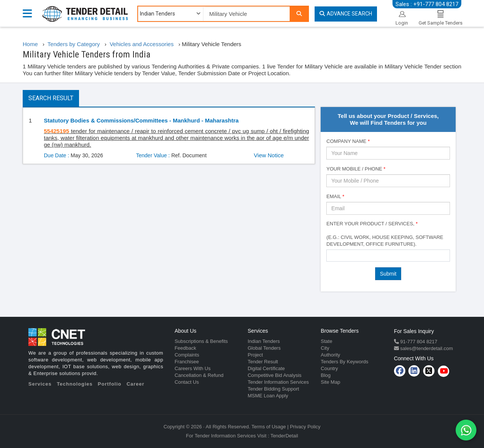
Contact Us (187, 382)
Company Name (348, 141)
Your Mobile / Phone (356, 169)
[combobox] (388, 256)
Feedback (185, 348)
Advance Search (346, 14)
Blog (326, 375)
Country (329, 368)
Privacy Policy (305, 427)
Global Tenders (264, 348)
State (326, 341)
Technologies (75, 384)
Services (40, 384)
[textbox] (331, 255)
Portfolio (110, 384)
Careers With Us (193, 368)
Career (136, 384)
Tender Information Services (278, 382)
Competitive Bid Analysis (275, 375)
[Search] (299, 14)
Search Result (51, 98)
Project (255, 355)
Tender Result (263, 362)
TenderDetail (284, 436)
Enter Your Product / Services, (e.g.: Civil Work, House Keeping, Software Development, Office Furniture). (385, 234)
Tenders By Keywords (344, 362)
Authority (330, 355)
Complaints (187, 355)
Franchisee (187, 362)
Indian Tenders (264, 341)
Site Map (330, 382)
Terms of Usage (269, 427)
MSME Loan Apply (268, 396)
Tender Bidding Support (273, 389)
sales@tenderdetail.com (426, 348)
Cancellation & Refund (199, 375)
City (325, 348)
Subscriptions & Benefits (201, 341)
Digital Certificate (266, 368)
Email (335, 196)
